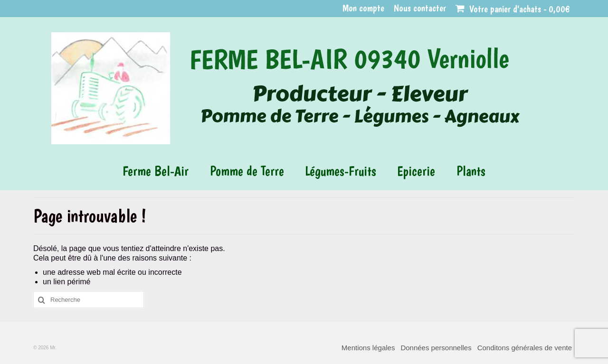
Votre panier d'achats (513, 9)
